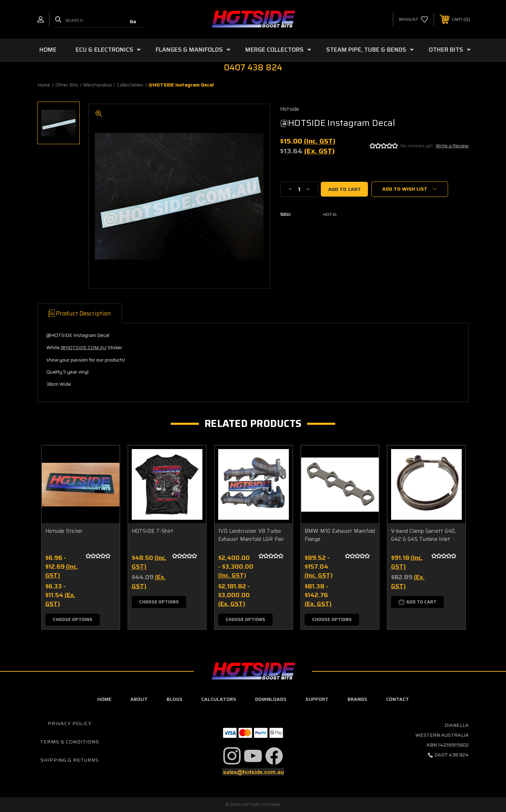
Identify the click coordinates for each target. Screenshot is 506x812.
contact (398, 699)
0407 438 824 (452, 755)
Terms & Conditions (70, 742)
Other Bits (450, 50)
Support (317, 699)
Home (48, 50)
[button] (232, 756)
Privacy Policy (70, 724)
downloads (271, 699)
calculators (219, 699)
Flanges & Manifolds (193, 50)
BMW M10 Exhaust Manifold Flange (340, 535)
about (139, 699)
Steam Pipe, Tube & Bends (370, 50)
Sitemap (272, 804)
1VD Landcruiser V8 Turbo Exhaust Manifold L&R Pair (251, 535)
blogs (174, 699)
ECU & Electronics (108, 50)
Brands (357, 699)
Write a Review (452, 146)
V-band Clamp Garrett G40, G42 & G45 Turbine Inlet (424, 535)
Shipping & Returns (70, 760)
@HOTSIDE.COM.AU (84, 347)
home (104, 699)
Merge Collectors (278, 50)
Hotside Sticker (64, 531)
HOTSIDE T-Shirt (153, 531)
